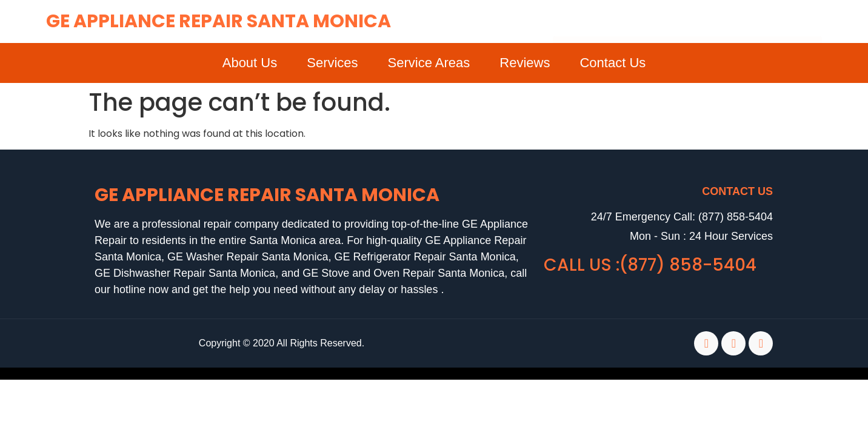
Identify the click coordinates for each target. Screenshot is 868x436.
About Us (250, 63)
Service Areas (429, 63)
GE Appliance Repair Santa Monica (219, 21)
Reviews (525, 63)
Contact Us (613, 63)
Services (332, 63)
